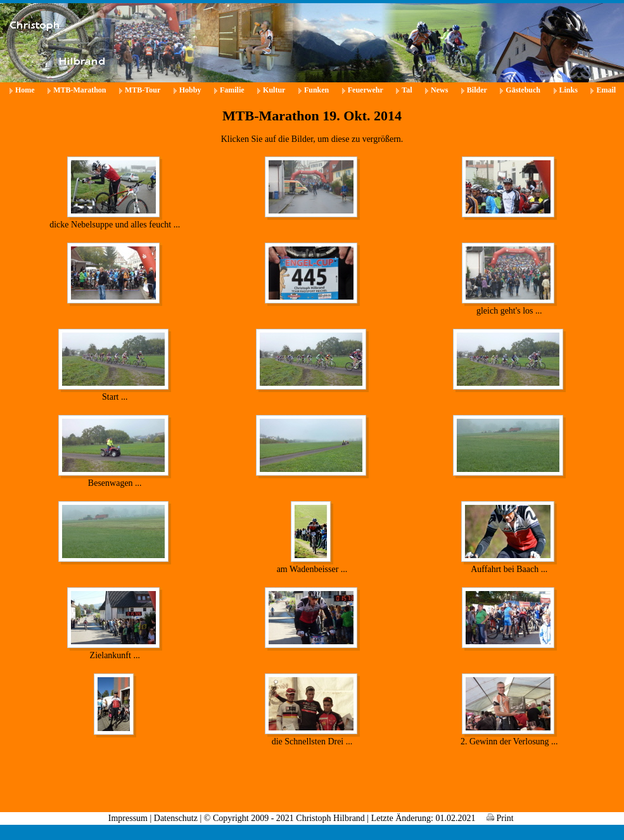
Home (25, 90)
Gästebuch (523, 90)
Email (606, 90)
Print (500, 818)
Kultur (274, 90)
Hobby (190, 90)
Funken (316, 90)
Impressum (128, 818)
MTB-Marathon (80, 90)
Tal (407, 90)
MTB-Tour (143, 90)
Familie (232, 90)
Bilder (477, 90)
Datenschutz (176, 818)
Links (569, 90)
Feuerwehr (366, 90)
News (439, 90)
